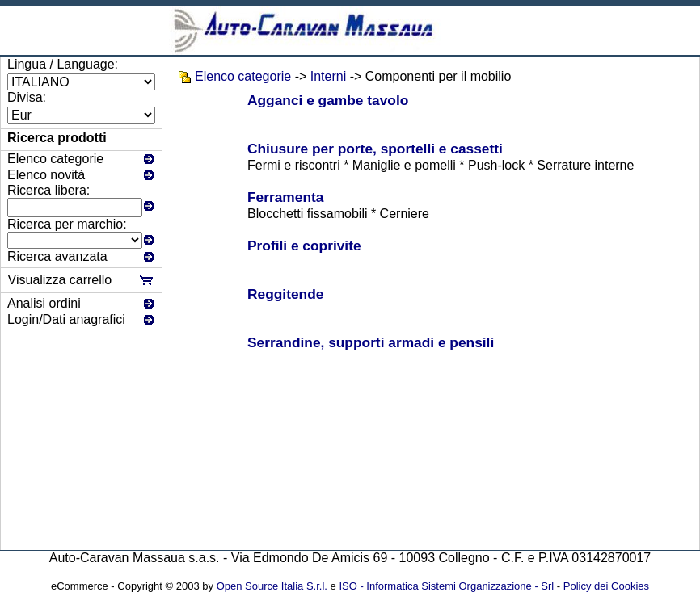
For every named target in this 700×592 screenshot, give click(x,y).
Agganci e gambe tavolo (328, 100)
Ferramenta (285, 197)
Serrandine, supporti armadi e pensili (371, 342)
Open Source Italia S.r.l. (272, 586)
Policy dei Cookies (606, 586)
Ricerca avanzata (57, 256)
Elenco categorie (55, 159)
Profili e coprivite (304, 246)
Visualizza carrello (60, 280)
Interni (328, 76)
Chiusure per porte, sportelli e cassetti (375, 149)
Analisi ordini (44, 303)
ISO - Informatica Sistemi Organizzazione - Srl (446, 586)
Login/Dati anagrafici (66, 319)
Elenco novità (46, 175)
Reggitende (285, 294)
